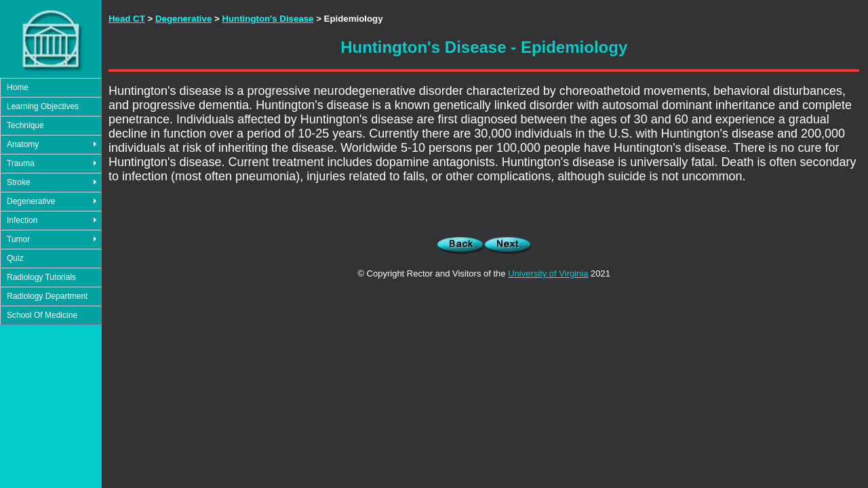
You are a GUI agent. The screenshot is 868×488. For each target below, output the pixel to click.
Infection (22, 220)
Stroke (19, 182)
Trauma (21, 163)
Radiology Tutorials (41, 277)
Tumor (18, 239)
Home (18, 87)
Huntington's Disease (268, 19)
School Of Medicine (42, 315)
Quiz (15, 258)
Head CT (127, 19)
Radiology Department (47, 296)
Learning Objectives (43, 106)
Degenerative (31, 201)
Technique (25, 125)
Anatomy (23, 144)
